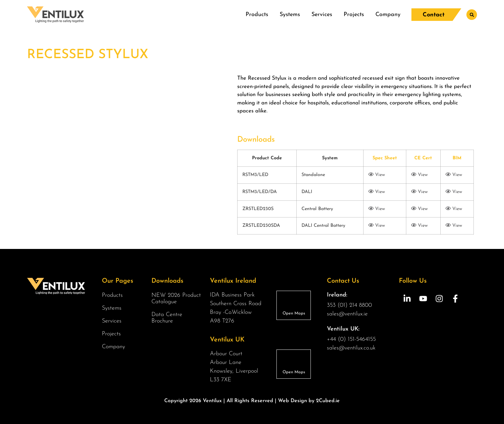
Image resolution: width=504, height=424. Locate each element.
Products (257, 15)
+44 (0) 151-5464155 (351, 339)
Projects (354, 15)
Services (322, 15)
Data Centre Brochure (167, 318)
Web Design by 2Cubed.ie (309, 401)
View (377, 175)
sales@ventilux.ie (347, 314)
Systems (290, 15)
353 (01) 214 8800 (349, 305)
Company (388, 15)
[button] (472, 15)
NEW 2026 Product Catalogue (176, 299)
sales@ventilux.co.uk (351, 348)
